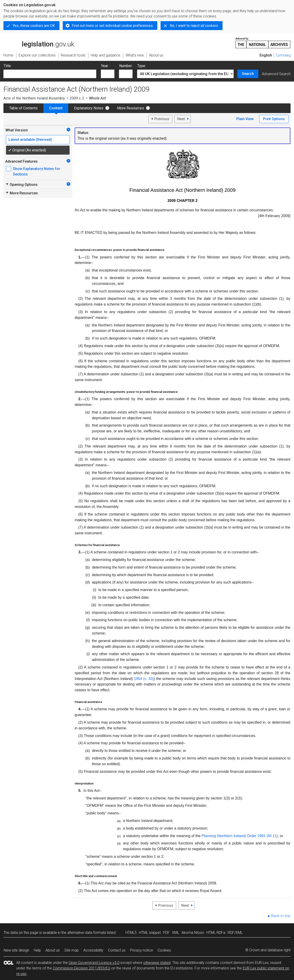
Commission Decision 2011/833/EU (82, 968)
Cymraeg (283, 55)
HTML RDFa (216, 933)
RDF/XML (235, 933)
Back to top (281, 916)
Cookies (164, 950)
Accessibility (93, 950)
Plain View (245, 119)
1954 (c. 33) (144, 679)
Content (56, 108)
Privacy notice (141, 950)
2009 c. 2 (77, 98)
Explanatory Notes (89, 108)
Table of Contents (23, 108)
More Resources (131, 108)
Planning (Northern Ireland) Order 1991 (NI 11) (240, 836)
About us (53, 950)
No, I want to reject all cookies (194, 26)
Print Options (274, 119)
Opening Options (21, 184)
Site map (72, 950)
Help (37, 950)
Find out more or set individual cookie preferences (112, 26)
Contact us (117, 950)
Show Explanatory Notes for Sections (37, 171)
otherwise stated (157, 963)
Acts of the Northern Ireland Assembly (34, 98)
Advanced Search (276, 74)
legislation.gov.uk (39, 42)
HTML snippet (150, 933)
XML (176, 933)
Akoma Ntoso (193, 933)
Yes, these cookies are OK (34, 26)
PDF (166, 933)
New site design (16, 950)
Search (248, 74)
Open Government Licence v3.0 (94, 963)
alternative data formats (87, 933)
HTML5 (131, 933)
